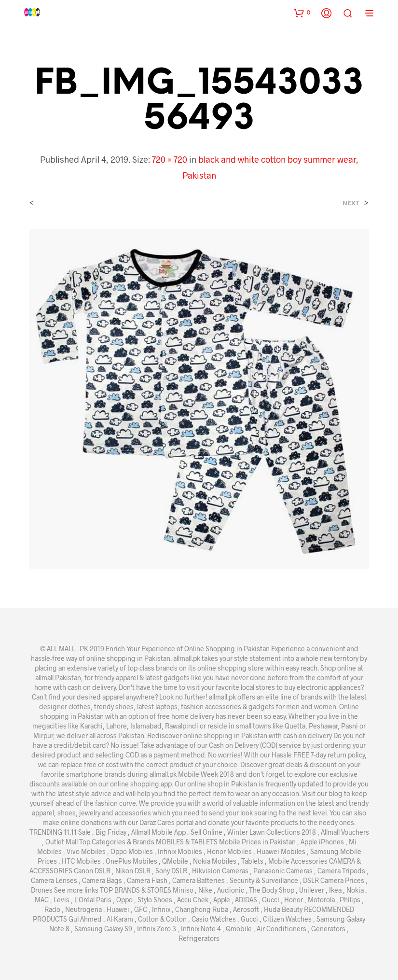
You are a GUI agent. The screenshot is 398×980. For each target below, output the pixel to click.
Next (351, 203)
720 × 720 (170, 159)
